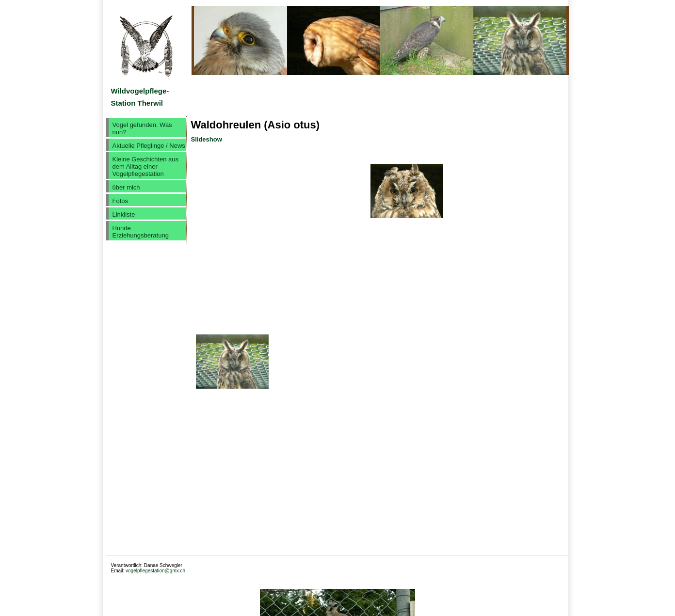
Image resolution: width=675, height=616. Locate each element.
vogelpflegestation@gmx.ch (155, 571)
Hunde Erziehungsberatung (141, 232)
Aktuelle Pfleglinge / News (149, 146)
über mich (126, 187)
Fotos (121, 201)
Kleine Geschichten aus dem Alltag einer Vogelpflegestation (146, 166)
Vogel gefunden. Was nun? (142, 128)
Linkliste (124, 214)
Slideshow (207, 139)
